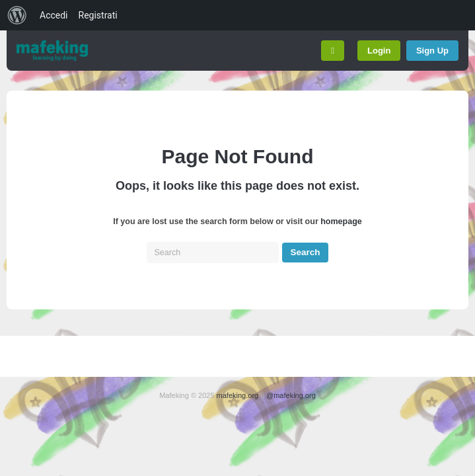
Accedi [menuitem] (54, 15)
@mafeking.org (291, 395)
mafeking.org (238, 395)
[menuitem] (17, 15)
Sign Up (432, 51)
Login (379, 51)
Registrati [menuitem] (98, 15)
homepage (341, 221)
